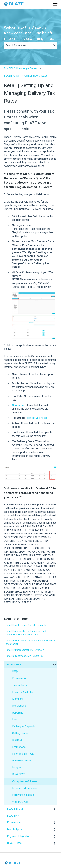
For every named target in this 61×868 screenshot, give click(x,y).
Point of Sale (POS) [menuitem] (23, 754)
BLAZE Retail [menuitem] (15, 665)
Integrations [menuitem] (19, 706)
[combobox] (27, 45)
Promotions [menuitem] (19, 747)
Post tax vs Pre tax (36, 418)
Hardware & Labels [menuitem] (23, 795)
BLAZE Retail (11, 76)
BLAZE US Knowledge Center (21, 68)
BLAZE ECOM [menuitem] (15, 809)
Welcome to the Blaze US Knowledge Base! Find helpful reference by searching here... (29, 33)
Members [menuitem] (18, 699)
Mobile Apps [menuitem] (14, 829)
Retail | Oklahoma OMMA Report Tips (25, 656)
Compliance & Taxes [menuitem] (25, 781)
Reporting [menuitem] (18, 713)
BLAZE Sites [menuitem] (14, 843)
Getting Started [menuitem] (21, 733)
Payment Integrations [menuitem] (19, 836)
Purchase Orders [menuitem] (22, 761)
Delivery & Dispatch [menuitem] (23, 726)
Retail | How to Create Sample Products (26, 625)
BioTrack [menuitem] (17, 740)
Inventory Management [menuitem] (25, 788)
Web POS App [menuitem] (20, 802)
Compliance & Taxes (36, 76)
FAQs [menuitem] (15, 671)
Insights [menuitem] (17, 768)
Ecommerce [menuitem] (19, 678)
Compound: (19, 405)
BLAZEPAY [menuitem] (18, 774)
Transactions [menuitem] (19, 685)
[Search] (54, 45)
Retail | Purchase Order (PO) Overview (25, 650)
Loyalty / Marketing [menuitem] (23, 692)
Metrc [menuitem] (16, 719)
